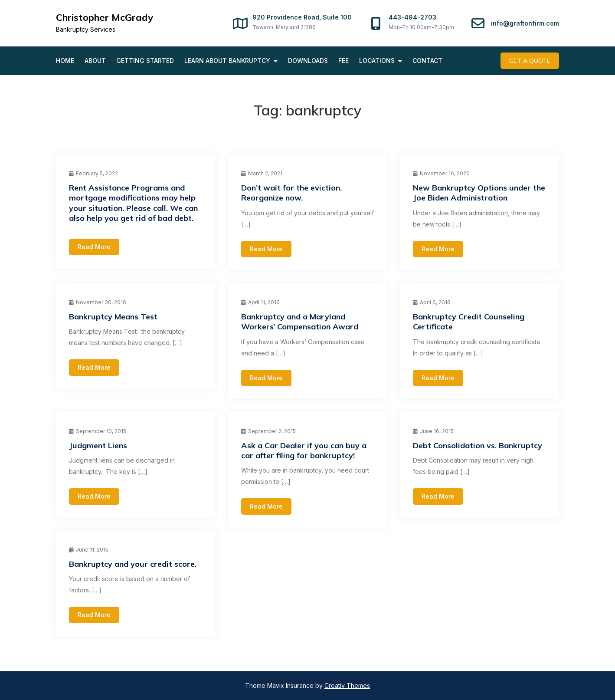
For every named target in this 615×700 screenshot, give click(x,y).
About (95, 61)
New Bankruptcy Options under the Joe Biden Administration (479, 193)
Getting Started (145, 61)
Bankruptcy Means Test (113, 317)
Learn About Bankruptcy (227, 61)
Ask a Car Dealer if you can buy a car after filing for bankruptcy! (304, 450)
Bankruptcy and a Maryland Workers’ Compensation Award (300, 322)
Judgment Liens (98, 445)
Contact (427, 61)
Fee (343, 61)
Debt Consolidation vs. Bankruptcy (478, 445)
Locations (377, 61)
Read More (94, 247)
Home (65, 61)
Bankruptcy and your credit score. (133, 564)
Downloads (308, 61)
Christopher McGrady (105, 17)
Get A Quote (530, 61)
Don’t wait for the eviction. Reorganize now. (291, 193)
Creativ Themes (347, 685)
